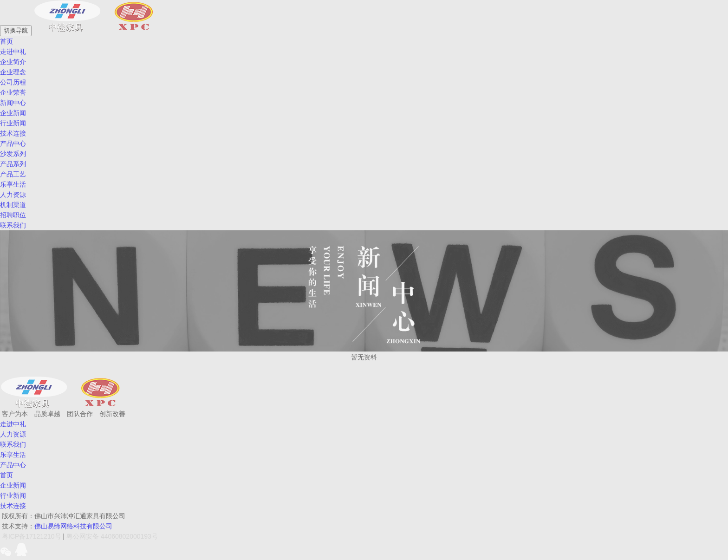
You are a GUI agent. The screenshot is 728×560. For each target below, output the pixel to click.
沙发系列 (13, 154)
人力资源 (13, 195)
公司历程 (13, 82)
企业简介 (13, 62)
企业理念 (13, 72)
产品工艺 (13, 174)
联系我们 (13, 444)
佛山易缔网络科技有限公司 (73, 526)
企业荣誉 (13, 92)
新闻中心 (13, 103)
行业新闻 (13, 123)
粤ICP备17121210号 (32, 536)
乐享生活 (13, 455)
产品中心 (13, 143)
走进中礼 (13, 52)
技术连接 (13, 133)
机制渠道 (13, 205)
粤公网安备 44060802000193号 (112, 536)
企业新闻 (13, 113)
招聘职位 (13, 215)
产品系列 (13, 164)
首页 (6, 475)
